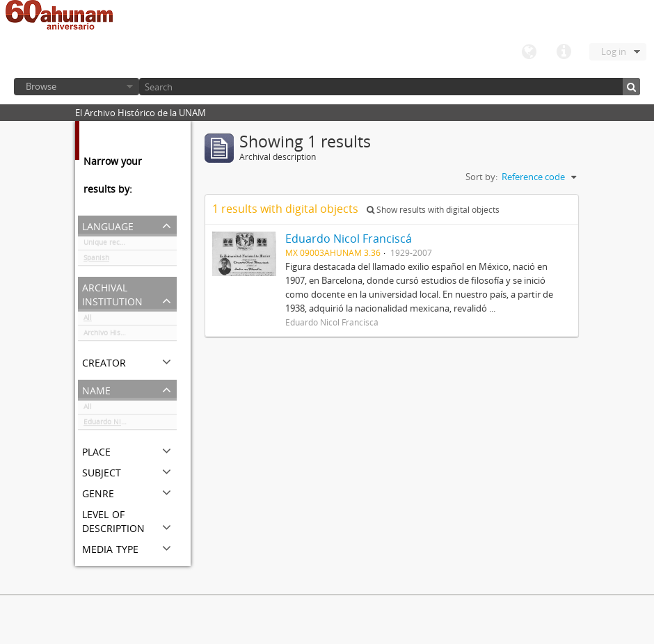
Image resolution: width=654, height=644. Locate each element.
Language (529, 52)
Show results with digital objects (433, 210)
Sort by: (481, 177)
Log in (614, 51)
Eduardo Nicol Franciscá (124, 424)
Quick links (564, 52)
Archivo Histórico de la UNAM (130, 335)
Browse (41, 86)
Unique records (109, 245)
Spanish (96, 260)
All (88, 320)
